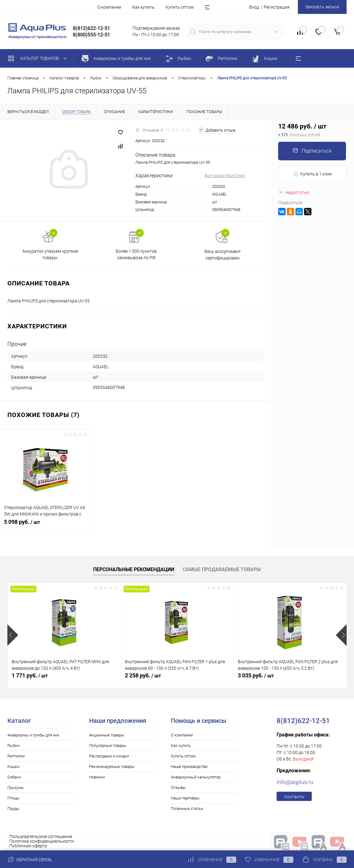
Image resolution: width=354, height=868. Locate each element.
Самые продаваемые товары (222, 569)
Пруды (13, 809)
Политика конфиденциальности (41, 841)
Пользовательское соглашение (41, 836)
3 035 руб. (256, 675)
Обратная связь (30, 860)
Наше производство (189, 767)
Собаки (14, 777)
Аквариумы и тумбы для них (33, 735)
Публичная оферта (28, 846)
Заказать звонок (322, 7)
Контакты (294, 797)
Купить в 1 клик (313, 174)
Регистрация (277, 7)
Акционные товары (107, 735)
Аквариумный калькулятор (196, 777)
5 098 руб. (45, 525)
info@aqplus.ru (295, 782)
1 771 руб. (30, 675)
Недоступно (294, 192)
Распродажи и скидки (109, 756)
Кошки (13, 767)
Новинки (97, 777)
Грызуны (16, 788)
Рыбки (13, 746)
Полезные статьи (187, 809)
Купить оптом (180, 7)
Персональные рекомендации (134, 569)
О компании (109, 7)
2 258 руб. (143, 675)
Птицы (13, 798)
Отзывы (178, 788)
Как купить (143, 7)
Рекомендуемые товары (112, 767)
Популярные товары (108, 746)
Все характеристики (225, 175)
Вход (254, 7)
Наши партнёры (185, 798)
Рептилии (16, 756)
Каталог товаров (39, 58)
